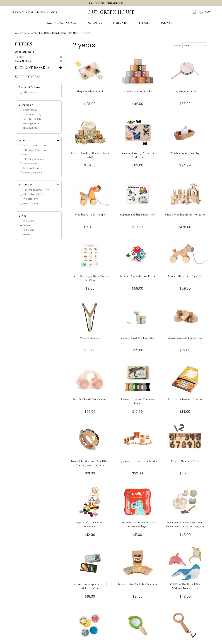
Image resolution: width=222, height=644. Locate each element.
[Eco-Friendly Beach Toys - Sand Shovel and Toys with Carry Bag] (185, 502)
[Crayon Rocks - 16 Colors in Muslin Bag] (90, 502)
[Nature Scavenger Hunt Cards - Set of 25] (90, 256)
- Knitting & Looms (32, 159)
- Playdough (28, 164)
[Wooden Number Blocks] (138, 71)
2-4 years (27, 221)
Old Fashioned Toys (32, 194)
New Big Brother (30, 123)
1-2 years (20, 57)
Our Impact (18, 13)
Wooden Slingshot (90, 338)
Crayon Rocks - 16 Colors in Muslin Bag (90, 524)
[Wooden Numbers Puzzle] (185, 440)
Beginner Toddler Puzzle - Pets (138, 215)
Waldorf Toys (29, 199)
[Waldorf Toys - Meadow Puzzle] (138, 256)
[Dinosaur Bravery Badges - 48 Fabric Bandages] (138, 502)
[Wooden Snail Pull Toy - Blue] (138, 317)
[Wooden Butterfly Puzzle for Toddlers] (138, 132)
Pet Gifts (146, 23)
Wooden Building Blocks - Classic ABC (90, 155)
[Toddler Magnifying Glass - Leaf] (138, 625)
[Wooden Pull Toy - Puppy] (90, 194)
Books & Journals (31, 168)
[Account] (195, 12)
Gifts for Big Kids (30, 119)
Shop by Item (27, 77)
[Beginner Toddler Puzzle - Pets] (138, 194)
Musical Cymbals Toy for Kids (185, 338)
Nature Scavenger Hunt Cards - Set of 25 (90, 278)
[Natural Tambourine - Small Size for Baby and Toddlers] (90, 440)
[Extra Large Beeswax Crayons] (185, 379)
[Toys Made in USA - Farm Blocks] (138, 440)
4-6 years (27, 230)
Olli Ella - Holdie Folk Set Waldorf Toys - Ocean (185, 586)
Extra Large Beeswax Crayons (185, 399)
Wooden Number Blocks (138, 91)
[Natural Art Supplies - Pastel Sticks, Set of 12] (90, 564)
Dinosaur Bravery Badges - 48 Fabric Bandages (138, 524)
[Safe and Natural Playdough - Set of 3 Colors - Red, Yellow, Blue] (90, 625)
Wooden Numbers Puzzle (185, 461)
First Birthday (29, 110)
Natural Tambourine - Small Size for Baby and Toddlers (90, 463)
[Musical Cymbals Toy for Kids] (185, 317)
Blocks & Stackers (31, 173)
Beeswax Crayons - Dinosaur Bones (137, 401)
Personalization (48, 13)
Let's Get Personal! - (105, 3)
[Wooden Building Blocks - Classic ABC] (90, 132)
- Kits (24, 155)
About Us (31, 13)
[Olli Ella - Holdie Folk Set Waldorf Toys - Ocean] (185, 564)
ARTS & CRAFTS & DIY (33, 146)
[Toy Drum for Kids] (185, 71)
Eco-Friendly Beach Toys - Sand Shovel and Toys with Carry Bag (185, 524)
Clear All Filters (23, 61)
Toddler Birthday (31, 114)
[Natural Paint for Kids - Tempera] (138, 564)
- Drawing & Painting (33, 150)
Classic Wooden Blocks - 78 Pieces (185, 215)
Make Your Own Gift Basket (63, 23)
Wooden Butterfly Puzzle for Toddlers (138, 155)
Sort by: (178, 46)
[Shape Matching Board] (90, 71)
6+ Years (26, 234)
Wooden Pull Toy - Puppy (90, 215)
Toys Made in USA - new (35, 190)
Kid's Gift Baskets (32, 68)
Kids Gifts (168, 23)
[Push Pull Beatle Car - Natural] (90, 379)
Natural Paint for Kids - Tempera (138, 584)
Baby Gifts (95, 23)
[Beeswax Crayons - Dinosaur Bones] (138, 379)
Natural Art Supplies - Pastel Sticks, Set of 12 (90, 586)
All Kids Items (29, 92)
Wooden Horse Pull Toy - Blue (185, 276)
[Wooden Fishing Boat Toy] (185, 132)
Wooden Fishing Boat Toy (185, 153)
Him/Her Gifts (121, 23)
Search (188, 12)
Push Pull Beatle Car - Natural (90, 399)
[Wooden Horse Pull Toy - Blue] (185, 256)
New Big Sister (29, 128)
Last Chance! (29, 203)
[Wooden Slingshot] (90, 317)
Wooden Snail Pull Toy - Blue (138, 338)
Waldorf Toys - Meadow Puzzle (138, 276)
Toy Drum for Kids (185, 91)
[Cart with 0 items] (208, 12)
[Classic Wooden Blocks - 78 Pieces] (185, 194)
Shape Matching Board (90, 91)
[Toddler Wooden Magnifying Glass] (185, 625)
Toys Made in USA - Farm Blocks (138, 461)
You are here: (22, 33)
